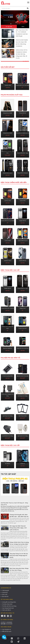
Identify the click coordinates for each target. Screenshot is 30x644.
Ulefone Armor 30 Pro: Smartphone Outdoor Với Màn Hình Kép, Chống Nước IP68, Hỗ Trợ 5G (22, 54)
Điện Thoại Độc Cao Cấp (10, 445)
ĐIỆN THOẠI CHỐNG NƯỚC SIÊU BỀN (14, 182)
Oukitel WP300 (8, 241)
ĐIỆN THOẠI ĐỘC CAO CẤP (10, 270)
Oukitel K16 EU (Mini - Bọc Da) (8, 308)
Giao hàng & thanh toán (8, 608)
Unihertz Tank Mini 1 (23, 328)
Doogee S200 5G (23, 221)
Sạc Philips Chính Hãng (8, 416)
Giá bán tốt (5, 592)
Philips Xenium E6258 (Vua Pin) (23, 133)
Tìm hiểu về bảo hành (7, 604)
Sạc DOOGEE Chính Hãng (8, 436)
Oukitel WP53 (23, 201)
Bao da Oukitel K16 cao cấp (23, 376)
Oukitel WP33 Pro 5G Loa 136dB (22, 85)
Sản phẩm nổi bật (8, 67)
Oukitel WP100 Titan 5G (23, 241)
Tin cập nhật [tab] (9, 27)
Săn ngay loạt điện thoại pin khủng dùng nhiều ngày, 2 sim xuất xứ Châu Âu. (18, 528)
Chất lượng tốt (6, 590)
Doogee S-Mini (23, 308)
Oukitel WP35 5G (23, 261)
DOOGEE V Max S (8, 261)
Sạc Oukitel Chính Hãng (23, 436)
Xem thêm (26, 61)
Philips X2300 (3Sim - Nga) (23, 153)
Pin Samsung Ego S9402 (8, 376)
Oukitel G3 (23, 464)
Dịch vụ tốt (5, 594)
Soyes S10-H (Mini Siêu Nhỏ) (23, 348)
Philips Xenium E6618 (8, 113)
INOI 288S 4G (8, 464)
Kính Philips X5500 (23, 416)
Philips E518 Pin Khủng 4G (23, 173)
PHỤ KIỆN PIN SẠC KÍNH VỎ (10, 358)
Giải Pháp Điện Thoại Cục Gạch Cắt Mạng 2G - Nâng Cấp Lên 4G (14, 504)
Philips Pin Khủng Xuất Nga (12, 95)
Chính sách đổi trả (6, 610)
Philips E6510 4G (23, 113)
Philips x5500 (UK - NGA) (23, 288)
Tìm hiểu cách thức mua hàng (9, 606)
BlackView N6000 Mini (8, 348)
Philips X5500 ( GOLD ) (8, 173)
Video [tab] (23, 27)
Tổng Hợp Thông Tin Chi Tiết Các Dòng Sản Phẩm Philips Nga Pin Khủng (19, 556)
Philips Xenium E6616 (8, 133)
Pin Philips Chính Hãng (23, 396)
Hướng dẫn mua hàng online (9, 602)
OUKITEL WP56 (8, 85)
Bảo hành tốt (5, 596)
